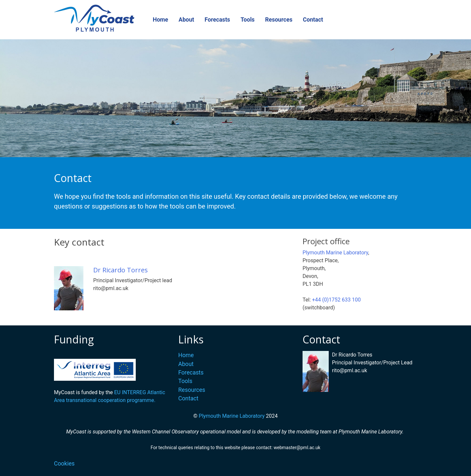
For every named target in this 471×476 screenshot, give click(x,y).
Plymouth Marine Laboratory (335, 253)
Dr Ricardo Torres (121, 270)
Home (160, 20)
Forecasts (218, 20)
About (186, 20)
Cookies (64, 464)
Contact (313, 20)
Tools (247, 20)
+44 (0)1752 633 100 (336, 300)
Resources (279, 20)
